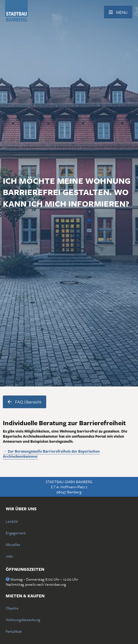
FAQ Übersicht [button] (25, 402)
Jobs (9, 556)
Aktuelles (13, 544)
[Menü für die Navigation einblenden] (118, 12)
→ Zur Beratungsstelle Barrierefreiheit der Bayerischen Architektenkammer (51, 454)
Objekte (12, 608)
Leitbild (12, 521)
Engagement (16, 533)
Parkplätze (14, 631)
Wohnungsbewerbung (23, 620)
